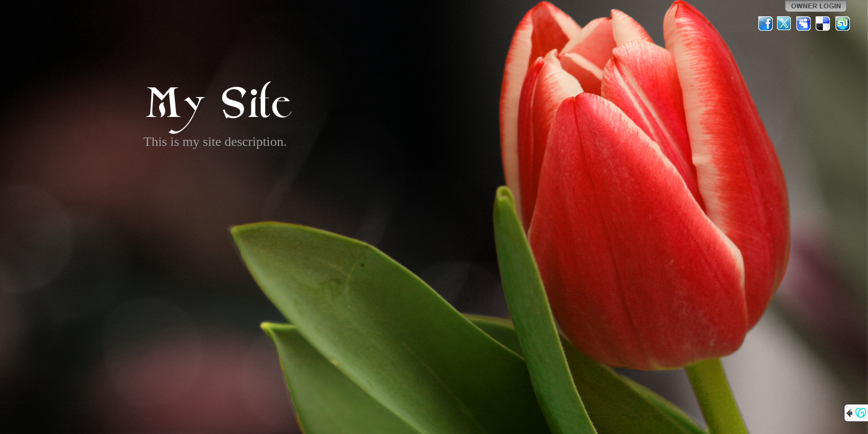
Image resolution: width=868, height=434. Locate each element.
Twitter (785, 24)
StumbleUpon (843, 24)
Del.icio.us (823, 24)
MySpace (804, 24)
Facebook (766, 24)
